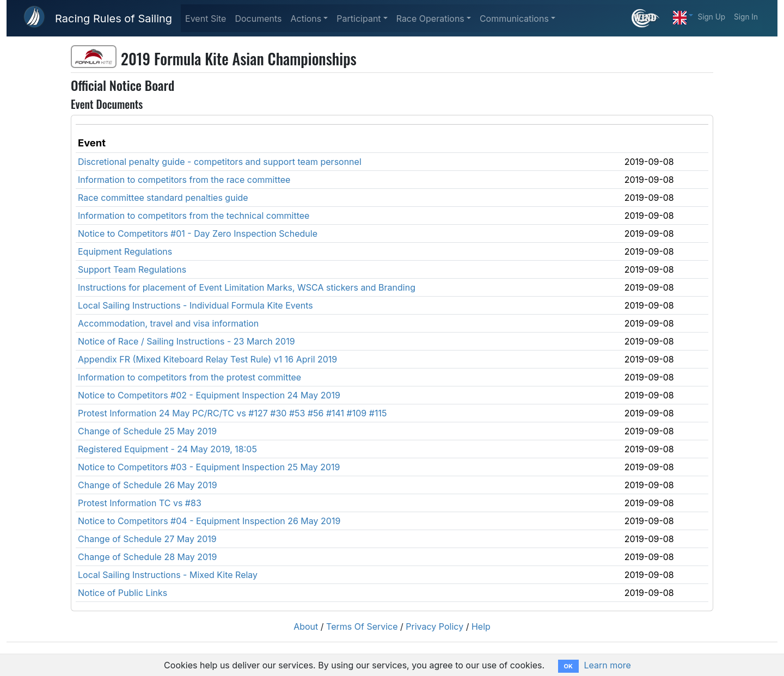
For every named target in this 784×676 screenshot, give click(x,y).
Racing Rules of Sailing (114, 19)
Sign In (746, 17)
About (306, 626)
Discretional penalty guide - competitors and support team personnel (220, 162)
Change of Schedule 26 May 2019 (148, 485)
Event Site (206, 19)
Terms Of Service (362, 626)
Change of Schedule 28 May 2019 (148, 557)
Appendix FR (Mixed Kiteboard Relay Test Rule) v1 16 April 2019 (207, 359)
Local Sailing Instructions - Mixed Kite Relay (168, 575)
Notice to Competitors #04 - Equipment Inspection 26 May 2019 (209, 521)
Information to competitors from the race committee (184, 180)
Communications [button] (514, 19)
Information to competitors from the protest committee (189, 377)
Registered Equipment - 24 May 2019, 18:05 (167, 449)
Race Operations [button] (430, 19)
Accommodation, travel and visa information (168, 323)
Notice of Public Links (122, 593)
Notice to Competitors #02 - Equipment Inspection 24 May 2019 (209, 395)
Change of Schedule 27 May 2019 (147, 539)
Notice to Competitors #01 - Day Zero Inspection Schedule (198, 233)
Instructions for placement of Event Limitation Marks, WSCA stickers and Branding (247, 287)
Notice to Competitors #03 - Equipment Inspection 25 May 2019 (209, 467)
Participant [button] (359, 19)
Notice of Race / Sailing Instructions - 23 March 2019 (186, 341)
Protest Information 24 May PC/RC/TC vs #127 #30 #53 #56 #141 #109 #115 (232, 413)
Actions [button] (306, 19)
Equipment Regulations (125, 251)
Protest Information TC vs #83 (140, 503)
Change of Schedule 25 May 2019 (147, 431)
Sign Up (711, 17)
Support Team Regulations (132, 269)
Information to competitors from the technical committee (194, 216)
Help (481, 626)
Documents (258, 19)
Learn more (607, 665)
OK (568, 666)
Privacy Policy (434, 626)
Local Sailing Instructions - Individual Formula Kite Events (195, 305)
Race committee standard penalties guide (163, 198)
